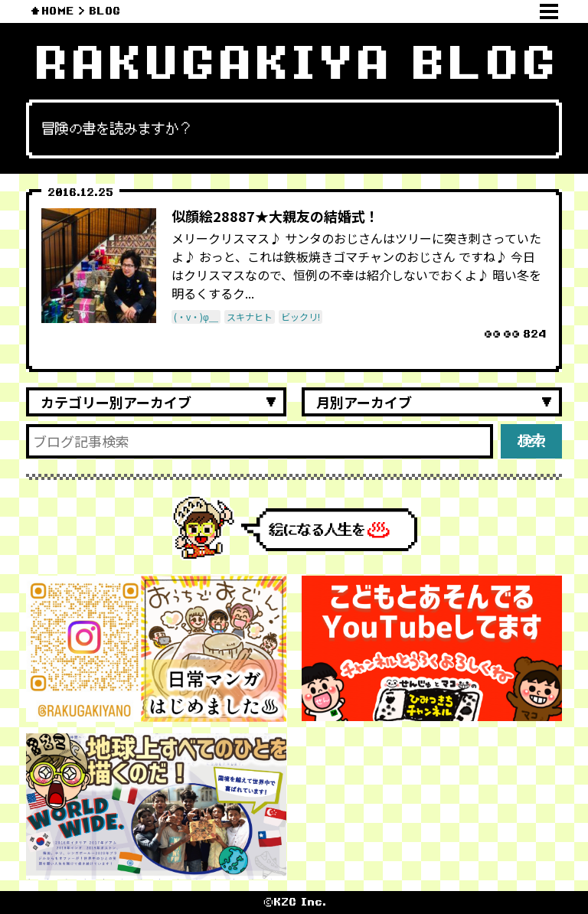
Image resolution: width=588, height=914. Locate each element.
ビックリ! (301, 317)
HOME (58, 11)
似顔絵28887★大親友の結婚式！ (275, 216)
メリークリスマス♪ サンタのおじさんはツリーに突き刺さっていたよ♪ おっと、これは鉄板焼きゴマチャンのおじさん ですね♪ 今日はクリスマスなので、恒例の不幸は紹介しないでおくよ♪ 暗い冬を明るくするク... (356, 266)
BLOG (105, 11)
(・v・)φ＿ (196, 317)
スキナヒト (250, 317)
